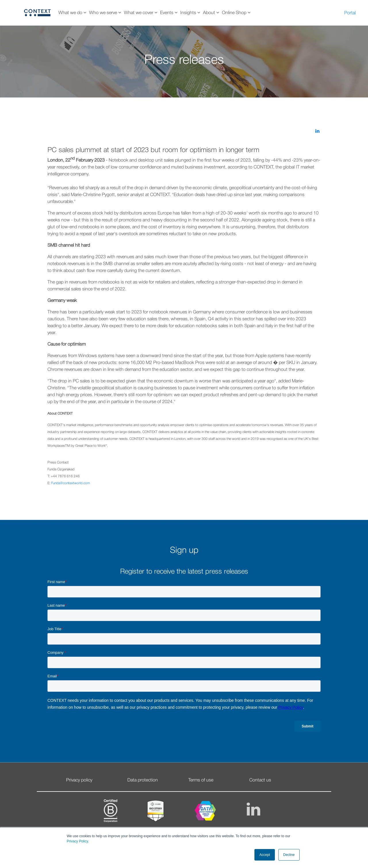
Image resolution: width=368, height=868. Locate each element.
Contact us (260, 780)
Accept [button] (265, 855)
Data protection (143, 780)
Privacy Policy (77, 841)
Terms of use (201, 780)
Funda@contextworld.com (71, 483)
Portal (350, 13)
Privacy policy (79, 780)
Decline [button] (289, 855)
